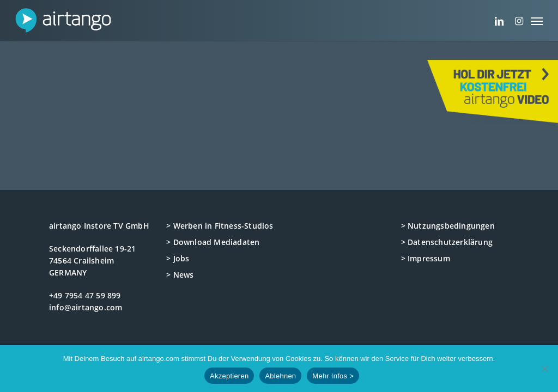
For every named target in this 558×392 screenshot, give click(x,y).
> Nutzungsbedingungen (448, 226)
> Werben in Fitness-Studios (220, 226)
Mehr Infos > (333, 376)
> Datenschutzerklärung (447, 242)
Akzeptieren (229, 376)
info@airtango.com (86, 307)
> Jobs (178, 258)
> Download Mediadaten (213, 242)
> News (180, 275)
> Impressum (426, 258)
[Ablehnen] (544, 369)
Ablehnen (280, 376)
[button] (537, 20)
